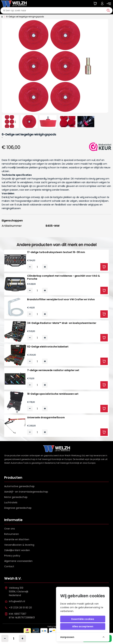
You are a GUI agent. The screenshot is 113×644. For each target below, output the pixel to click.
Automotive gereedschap (19, 486)
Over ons (10, 529)
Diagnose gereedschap (18, 508)
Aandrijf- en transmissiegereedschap (26, 492)
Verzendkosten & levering (19, 545)
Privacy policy (12, 556)
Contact (9, 566)
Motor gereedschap (16, 497)
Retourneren (12, 534)
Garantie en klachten (17, 539)
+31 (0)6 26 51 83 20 (20, 608)
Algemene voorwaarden (18, 561)
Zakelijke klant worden (17, 550)
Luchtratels (11, 502)
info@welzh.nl (17, 601)
